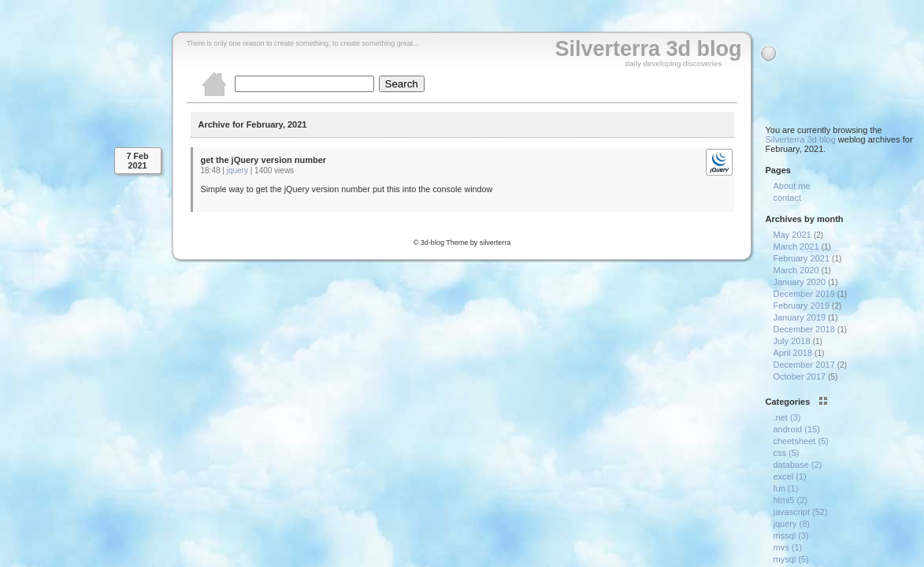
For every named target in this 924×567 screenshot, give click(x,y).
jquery (237, 170)
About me (792, 186)
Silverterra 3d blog (648, 49)
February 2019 (802, 306)
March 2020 (796, 270)
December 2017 (804, 365)
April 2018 (793, 353)
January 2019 (800, 317)
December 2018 (804, 329)
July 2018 (792, 341)
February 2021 (802, 258)
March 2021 (796, 246)
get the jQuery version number (264, 160)
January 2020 (800, 282)
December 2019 (804, 294)
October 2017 (800, 376)
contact (787, 198)
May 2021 (792, 235)
